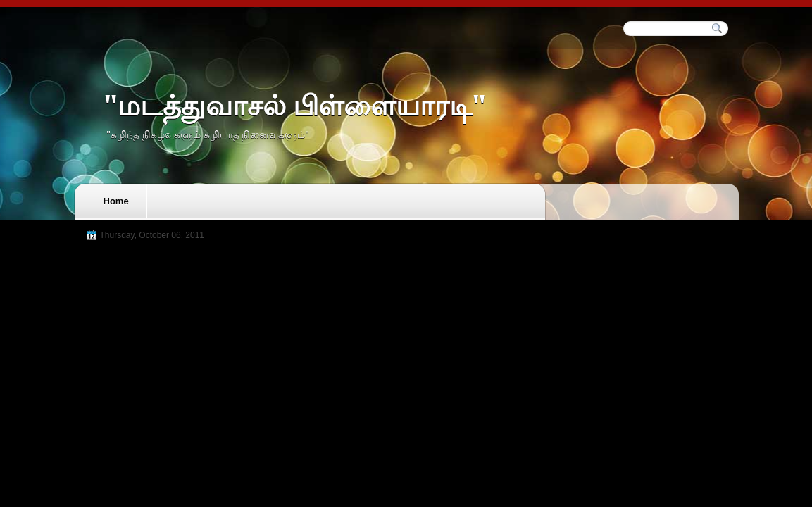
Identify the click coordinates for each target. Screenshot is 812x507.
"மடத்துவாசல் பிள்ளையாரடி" (295, 106)
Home (116, 201)
